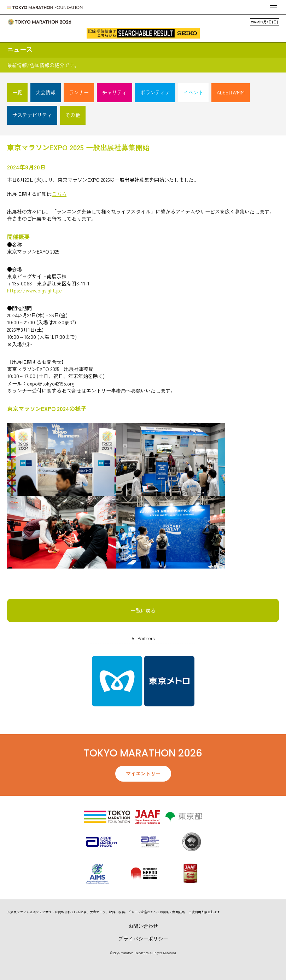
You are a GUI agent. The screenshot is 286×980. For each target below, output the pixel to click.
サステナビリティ (32, 115)
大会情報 (46, 92)
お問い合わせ (143, 926)
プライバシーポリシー (143, 939)
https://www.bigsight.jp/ (35, 290)
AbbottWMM (231, 92)
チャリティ (115, 92)
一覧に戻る (143, 610)
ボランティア (155, 92)
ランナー (79, 92)
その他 (73, 115)
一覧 (17, 92)
